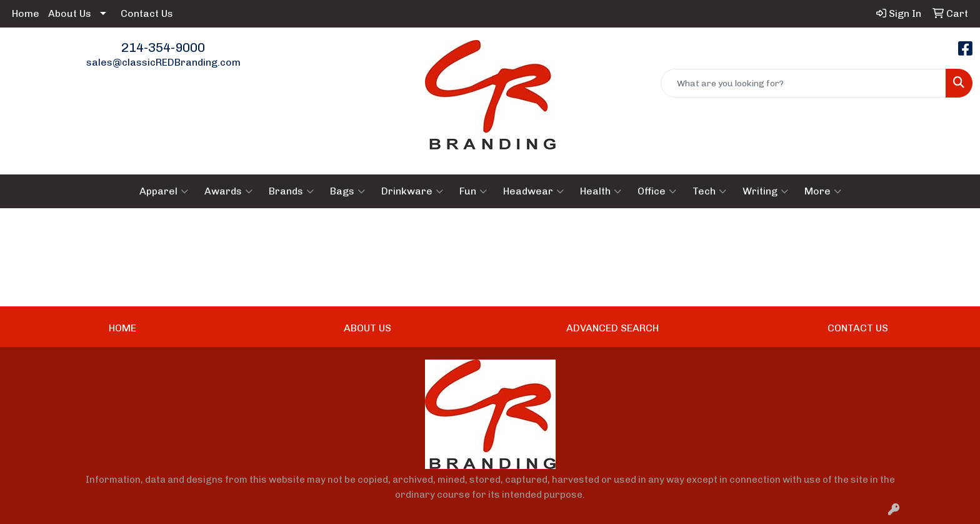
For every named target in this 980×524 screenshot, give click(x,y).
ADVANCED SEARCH (612, 328)
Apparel (164, 191)
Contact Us (147, 13)
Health (601, 191)
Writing (765, 191)
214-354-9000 (163, 48)
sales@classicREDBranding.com (163, 62)
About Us (70, 13)
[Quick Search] (803, 83)
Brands (291, 191)
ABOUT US (367, 328)
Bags (347, 191)
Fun (473, 191)
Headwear (533, 191)
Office (657, 191)
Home (26, 13)
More (823, 191)
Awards (228, 191)
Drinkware (412, 191)
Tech (709, 191)
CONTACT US (858, 328)
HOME (122, 328)
